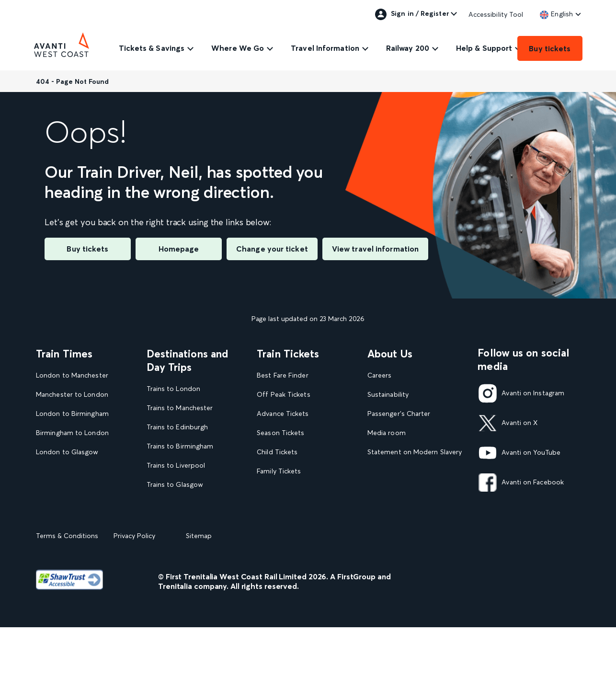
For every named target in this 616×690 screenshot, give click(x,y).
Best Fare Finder (282, 375)
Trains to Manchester (180, 408)
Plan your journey (284, 528)
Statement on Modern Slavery (415, 452)
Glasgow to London (67, 471)
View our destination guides (194, 523)
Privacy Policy (134, 598)
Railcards (271, 490)
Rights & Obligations (400, 509)
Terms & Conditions (67, 598)
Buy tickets (550, 48)
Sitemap (199, 598)
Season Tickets (280, 433)
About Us (390, 354)
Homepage (179, 249)
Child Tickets (277, 452)
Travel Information (325, 48)
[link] (556, 14)
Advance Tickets (283, 414)
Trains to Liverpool (176, 466)
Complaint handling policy (408, 490)
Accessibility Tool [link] (496, 14)
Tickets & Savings (152, 48)
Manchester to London (72, 395)
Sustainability (388, 395)
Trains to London (173, 389)
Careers (380, 375)
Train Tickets (288, 354)
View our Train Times (71, 509)
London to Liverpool (68, 490)
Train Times (64, 354)
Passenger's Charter (399, 414)
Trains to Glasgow (175, 485)
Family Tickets (279, 471)
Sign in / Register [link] (412, 14)
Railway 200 (408, 48)
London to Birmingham (72, 414)
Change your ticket (272, 249)
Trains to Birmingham (180, 446)
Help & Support (484, 48)
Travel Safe (385, 471)
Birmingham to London (72, 433)
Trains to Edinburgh (177, 427)
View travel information (375, 249)
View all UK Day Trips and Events (189, 546)
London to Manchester (72, 375)
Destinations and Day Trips (188, 360)
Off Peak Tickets (283, 395)
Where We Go (238, 48)
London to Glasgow (67, 452)
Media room (387, 433)
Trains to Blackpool (177, 504)
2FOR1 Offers (279, 509)
